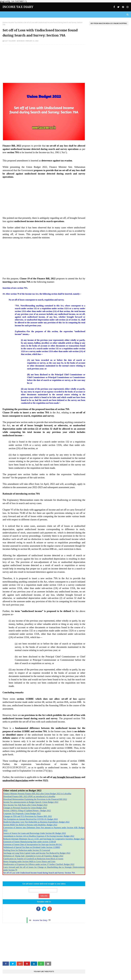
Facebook (38, 909)
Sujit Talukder (10, 41)
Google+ (50, 909)
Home (5, 22)
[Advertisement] (44, 65)
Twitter (44, 909)
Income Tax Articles (16, 22)
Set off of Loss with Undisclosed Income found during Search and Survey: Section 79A (39, 873)
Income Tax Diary (18, 7)
